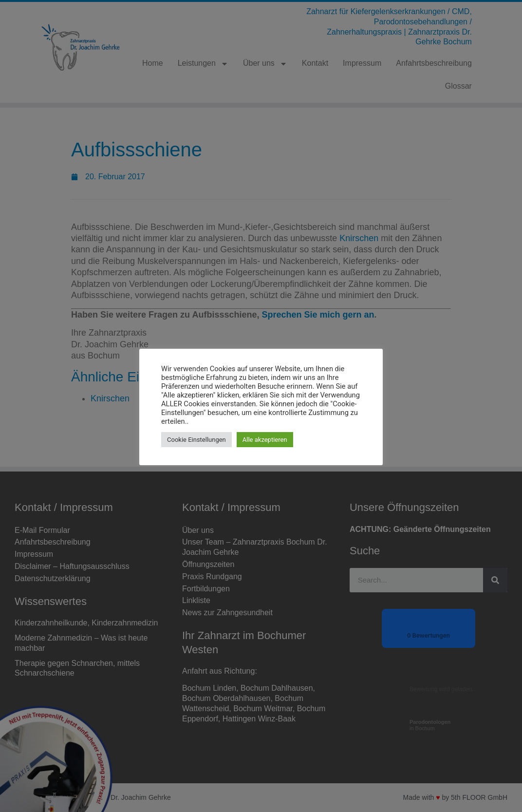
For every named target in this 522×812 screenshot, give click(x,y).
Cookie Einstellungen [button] (196, 440)
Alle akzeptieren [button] (265, 440)
